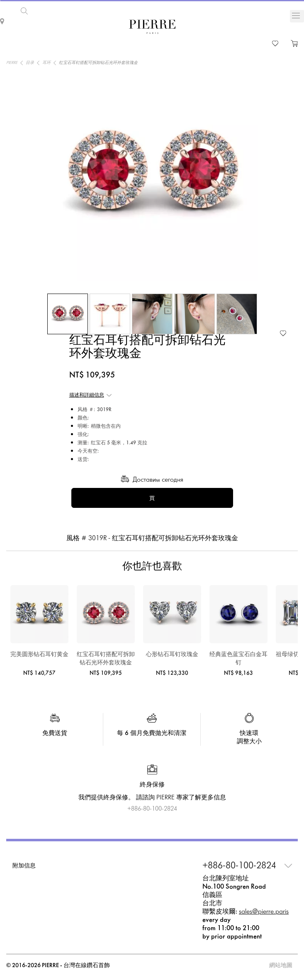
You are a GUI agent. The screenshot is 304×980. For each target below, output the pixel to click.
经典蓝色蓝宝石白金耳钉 (238, 657)
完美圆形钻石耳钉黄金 (39, 653)
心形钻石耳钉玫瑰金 (172, 653)
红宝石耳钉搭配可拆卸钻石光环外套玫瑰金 (106, 657)
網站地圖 (281, 964)
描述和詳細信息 (87, 394)
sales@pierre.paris (264, 910)
